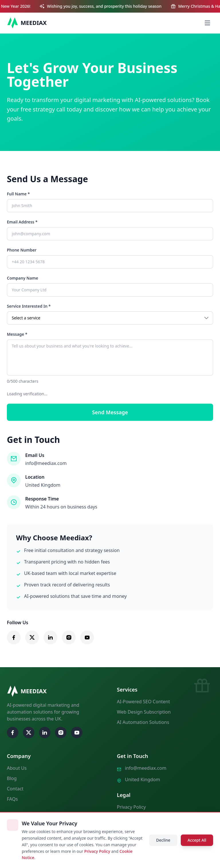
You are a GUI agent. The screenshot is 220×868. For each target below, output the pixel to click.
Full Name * (18, 194)
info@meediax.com (46, 463)
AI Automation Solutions (143, 722)
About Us (17, 768)
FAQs (12, 799)
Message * (17, 334)
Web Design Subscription (144, 712)
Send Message (110, 412)
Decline (163, 840)
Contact (15, 789)
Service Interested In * (29, 306)
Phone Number (22, 250)
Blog (12, 778)
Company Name (22, 278)
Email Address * (22, 222)
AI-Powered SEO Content (143, 702)
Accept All (197, 840)
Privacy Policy (131, 807)
